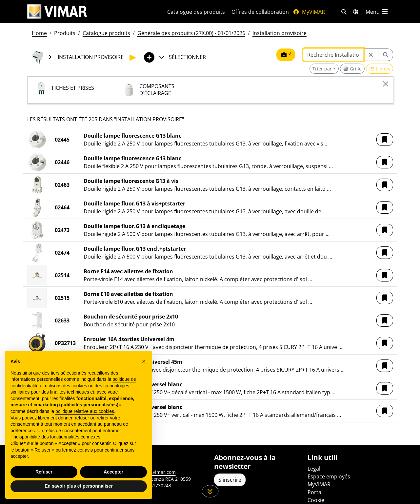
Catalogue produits (106, 33)
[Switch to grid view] (352, 69)
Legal (314, 469)
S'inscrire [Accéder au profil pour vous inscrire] (230, 480)
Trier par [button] (322, 69)
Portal (315, 492)
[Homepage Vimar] (89, 12)
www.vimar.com (158, 472)
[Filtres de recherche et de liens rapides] (344, 12)
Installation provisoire (280, 33)
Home (39, 33)
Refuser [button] (44, 472)
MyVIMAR (309, 12)
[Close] (386, 84)
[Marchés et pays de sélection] (356, 12)
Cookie (316, 500)
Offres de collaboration (260, 12)
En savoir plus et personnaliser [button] (79, 486)
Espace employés (329, 476)
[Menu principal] (377, 12)
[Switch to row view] (380, 69)
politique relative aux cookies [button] (85, 411)
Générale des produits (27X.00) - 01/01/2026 (191, 33)
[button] (385, 140)
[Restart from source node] (371, 55)
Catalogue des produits (196, 12)
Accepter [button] (113, 472)
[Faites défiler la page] (210, 491)
